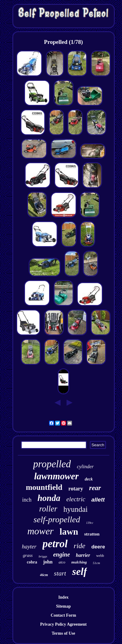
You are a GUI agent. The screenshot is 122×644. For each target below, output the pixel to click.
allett (98, 500)
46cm (44, 575)
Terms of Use (63, 633)
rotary (76, 489)
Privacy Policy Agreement (63, 624)
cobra (32, 562)
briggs (43, 556)
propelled (52, 464)
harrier (83, 555)
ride (80, 546)
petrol (55, 544)
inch (27, 500)
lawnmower (56, 476)
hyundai (75, 509)
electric (76, 499)
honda (49, 498)
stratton (92, 534)
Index (63, 597)
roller (48, 509)
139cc (90, 523)
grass (28, 555)
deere (98, 547)
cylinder (85, 467)
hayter (29, 546)
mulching (79, 562)
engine (61, 554)
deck (89, 479)
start (60, 573)
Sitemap (63, 606)
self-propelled (57, 519)
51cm (96, 563)
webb (100, 556)
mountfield (44, 487)
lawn (69, 531)
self (79, 571)
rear (95, 488)
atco (62, 562)
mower (41, 531)
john (48, 562)
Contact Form (63, 615)
